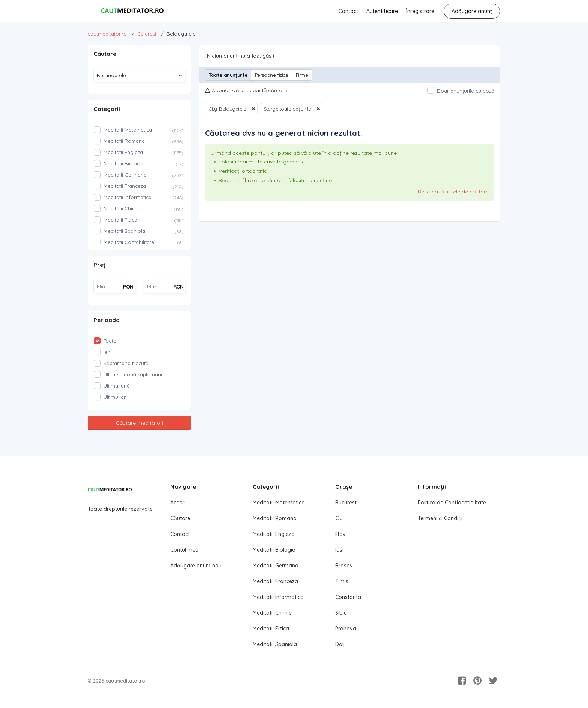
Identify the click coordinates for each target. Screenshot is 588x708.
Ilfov (340, 534)
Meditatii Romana (275, 518)
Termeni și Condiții (440, 518)
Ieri (107, 352)
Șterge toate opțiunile (287, 109)
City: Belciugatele (227, 109)
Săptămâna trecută (126, 363)
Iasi (339, 550)
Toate (110, 341)
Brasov (344, 566)
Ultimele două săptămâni (133, 374)
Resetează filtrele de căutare (453, 192)
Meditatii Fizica (271, 629)
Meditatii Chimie (272, 613)
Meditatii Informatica (278, 597)
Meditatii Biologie (274, 550)
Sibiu (341, 613)
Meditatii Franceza (275, 581)
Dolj (340, 644)
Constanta (348, 597)
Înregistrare (420, 11)
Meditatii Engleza (274, 534)
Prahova (346, 629)
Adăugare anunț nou (196, 566)
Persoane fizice (272, 75)
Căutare (180, 518)
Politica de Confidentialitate (452, 503)
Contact (348, 11)
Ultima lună (117, 386)
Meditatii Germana (276, 566)
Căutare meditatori (139, 423)
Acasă (178, 503)
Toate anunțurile (228, 75)
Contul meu (184, 550)
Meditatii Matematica (279, 503)
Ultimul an (115, 397)
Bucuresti (346, 503)
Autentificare (382, 11)
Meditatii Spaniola (275, 644)
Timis (342, 581)
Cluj (340, 518)
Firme (302, 75)
